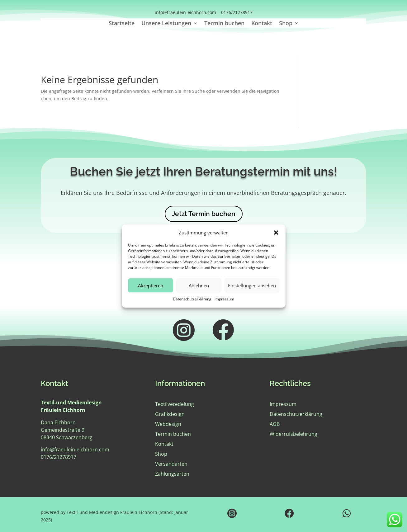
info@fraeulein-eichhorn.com (185, 12)
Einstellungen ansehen (252, 285)
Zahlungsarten (172, 474)
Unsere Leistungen (166, 24)
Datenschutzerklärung (192, 299)
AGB (275, 424)
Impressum (224, 299)
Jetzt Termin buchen (204, 214)
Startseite (122, 24)
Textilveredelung (175, 404)
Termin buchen (224, 24)
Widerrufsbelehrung (293, 434)
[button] (276, 233)
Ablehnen (199, 285)
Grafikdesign (170, 414)
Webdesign (168, 424)
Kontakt (262, 24)
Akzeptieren (151, 285)
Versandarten (171, 464)
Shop (286, 24)
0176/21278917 (237, 12)
